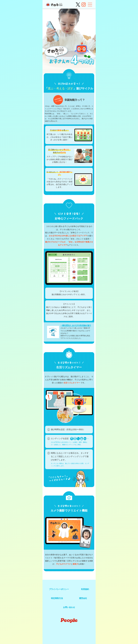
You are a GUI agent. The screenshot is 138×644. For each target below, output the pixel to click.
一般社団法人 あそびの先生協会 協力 (76, 325)
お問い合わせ (69, 607)
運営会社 (83, 598)
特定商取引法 (57, 598)
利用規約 (85, 589)
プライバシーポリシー (59, 589)
